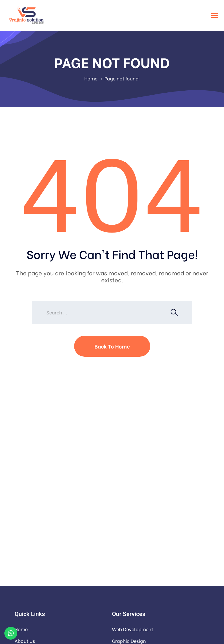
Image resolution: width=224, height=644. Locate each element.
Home (91, 78)
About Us (25, 641)
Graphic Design (129, 641)
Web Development (133, 629)
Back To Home (112, 346)
